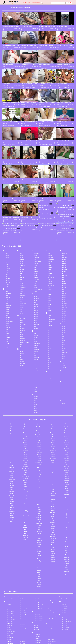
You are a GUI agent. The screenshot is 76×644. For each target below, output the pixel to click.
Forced (35, 252)
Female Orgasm (38, 230)
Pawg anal (50, 572)
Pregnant (50, 330)
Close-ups (22, 246)
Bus (6, 315)
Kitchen (36, 358)
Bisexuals (45, 30)
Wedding (64, 359)
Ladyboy (36, 368)
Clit (20, 244)
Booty (7, 299)
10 (51, 7)
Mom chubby (37, 643)
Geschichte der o (24, 637)
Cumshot (32, 164)
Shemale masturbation (51, 613)
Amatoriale (10, 30)
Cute (5, 164)
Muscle (50, 258)
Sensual (64, 230)
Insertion (36, 338)
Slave (63, 250)
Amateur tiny (10, 590)
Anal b (8, 596)
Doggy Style (22, 307)
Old (49, 287)
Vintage (64, 344)
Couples (45, 87)
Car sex (21, 226)
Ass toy (8, 630)
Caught (49, 183)
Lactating (36, 366)
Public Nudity (51, 334)
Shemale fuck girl (52, 610)
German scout (24, 635)
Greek (35, 291)
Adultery (24, 164)
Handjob (36, 305)
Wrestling (64, 367)
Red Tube (53, 48)
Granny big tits (24, 643)
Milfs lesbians (37, 639)
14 (56, 7)
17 (59, 7)
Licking (35, 379)
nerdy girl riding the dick (62, 122)
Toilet (63, 313)
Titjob (63, 309)
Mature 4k (36, 627)
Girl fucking (23, 639)
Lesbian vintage (38, 610)
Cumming (22, 274)
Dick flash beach (24, 599)
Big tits (45, 49)
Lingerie (36, 381)
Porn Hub (35, 28)
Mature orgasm (38, 635)
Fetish (35, 234)
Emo (21, 325)
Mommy (60, 49)
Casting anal (23, 568)
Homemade (37, 319)
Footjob (36, 250)
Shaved (64, 234)
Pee (49, 316)
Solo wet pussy (51, 626)
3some (5, 68)
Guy (35, 295)
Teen (64, 49)
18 (60, 7)
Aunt (7, 255)
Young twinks (64, 598)
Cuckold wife (23, 584)
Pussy (49, 338)
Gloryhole (36, 283)
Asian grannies (10, 612)
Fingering (63, 30)
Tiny (63, 307)
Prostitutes (50, 332)
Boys (7, 301)
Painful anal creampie (53, 568)
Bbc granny (9, 640)
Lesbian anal (37, 614)
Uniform (64, 335)
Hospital (36, 321)
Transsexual (65, 321)
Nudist (49, 273)
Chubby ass (23, 570)
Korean (36, 360)
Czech (21, 282)
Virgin (63, 346)
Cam (21, 222)
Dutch (21, 315)
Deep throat (23, 593)
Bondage (8, 297)
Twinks (64, 325)
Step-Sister (65, 244)
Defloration (22, 299)
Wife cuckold (64, 581)
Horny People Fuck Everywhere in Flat (47, 45)
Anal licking (9, 604)
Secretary (64, 228)
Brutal (7, 311)
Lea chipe (36, 608)
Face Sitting (37, 222)
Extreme (22, 335)
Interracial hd (37, 572)
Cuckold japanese (24, 580)
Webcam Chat (65, 355)
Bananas (9, 106)
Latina (13, 68)
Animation (8, 237)
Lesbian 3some (38, 612)
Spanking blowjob (52, 632)
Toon (63, 315)
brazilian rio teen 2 (6, 84)
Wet (63, 361)
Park (49, 310)
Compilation (28, 164)
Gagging (36, 265)
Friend (35, 256)
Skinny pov (50, 614)
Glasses (36, 281)
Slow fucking (51, 618)
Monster (50, 250)
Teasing (64, 301)
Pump (49, 336)
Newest (38, 3)
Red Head (50, 345)
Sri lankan (50, 636)
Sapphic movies (51, 608)
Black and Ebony (9, 202)
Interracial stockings (39, 578)
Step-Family (37, 226)
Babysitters (8, 263)
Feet (35, 228)
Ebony (21, 321)
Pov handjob (51, 584)
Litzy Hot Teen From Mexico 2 (45, 64)
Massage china (38, 623)
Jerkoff (35, 351)
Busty (7, 317)
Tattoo (64, 297)
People (47, 106)
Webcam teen (65, 575)
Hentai (35, 311)
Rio (62, 49)
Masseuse (50, 226)
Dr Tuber (35, 67)
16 (58, 7)
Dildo (59, 87)
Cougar (21, 258)
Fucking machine (38, 258)
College (62, 202)
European (9, 183)
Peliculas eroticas (52, 576)
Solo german (51, 622)
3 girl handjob (10, 568)
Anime (7, 239)
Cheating (22, 238)
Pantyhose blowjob (52, 570)
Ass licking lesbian (11, 624)
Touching (64, 317)
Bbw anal (9, 642)
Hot (41, 68)
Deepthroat (22, 297)
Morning (50, 252)
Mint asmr (36, 641)
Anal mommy (10, 606)
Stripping (64, 280)
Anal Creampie (13, 145)
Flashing (9, 126)
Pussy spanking (51, 590)
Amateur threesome (11, 588)
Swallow (64, 286)
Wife (63, 365)
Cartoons (22, 228)
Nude (49, 271)
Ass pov (8, 626)
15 (57, 7)
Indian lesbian (37, 568)
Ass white (9, 632)
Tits (63, 311)
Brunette (30, 30)
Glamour (36, 279)
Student (64, 282)
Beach (27, 30)
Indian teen (37, 570)
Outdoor (50, 295)
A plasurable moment (7, 179)
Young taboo (64, 594)
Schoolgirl (64, 226)
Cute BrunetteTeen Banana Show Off (46, 122)
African (7, 231)
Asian (63, 68)
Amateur (6, 30)
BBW (41, 106)
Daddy (29, 183)
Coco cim (22, 572)
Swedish (64, 288)
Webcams (50, 164)
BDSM (7, 271)
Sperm (64, 268)
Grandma (36, 285)
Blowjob (49, 30)
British (7, 305)
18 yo (23, 87)
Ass (6, 245)
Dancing (22, 289)
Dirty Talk (68, 202)
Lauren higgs (37, 606)
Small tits (64, 254)
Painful (50, 302)
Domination (22, 309)
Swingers (64, 290)
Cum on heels (24, 588)
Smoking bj (50, 620)
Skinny (44, 164)
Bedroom (30, 68)
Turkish (64, 323)
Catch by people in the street (63, 26)
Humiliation (68, 30)
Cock (26, 183)
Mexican (50, 234)
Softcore (64, 258)
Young (64, 372)
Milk (49, 240)
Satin (63, 224)
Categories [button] (28, 3)
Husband (36, 329)
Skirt (63, 248)
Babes (31, 49)
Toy (63, 319)
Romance (50, 351)
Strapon (64, 278)
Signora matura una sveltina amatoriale (11, 26)
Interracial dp (37, 576)
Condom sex (23, 256)
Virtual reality (64, 568)
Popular (34, 3)
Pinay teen (50, 578)
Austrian (27, 106)
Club (21, 248)
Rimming (50, 349)
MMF (49, 244)
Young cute (64, 586)
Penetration (51, 318)
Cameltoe (22, 224)
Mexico (43, 68)
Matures (50, 230)
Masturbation (66, 87)
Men (49, 232)
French (35, 254)
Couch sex (23, 574)
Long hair (36, 618)
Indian (35, 334)
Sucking (64, 284)
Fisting (35, 244)
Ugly (63, 333)
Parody (50, 312)
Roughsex (50, 355)
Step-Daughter (23, 293)
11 (52, 7)
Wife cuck (64, 579)
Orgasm (50, 291)
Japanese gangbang (39, 587)
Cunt (48, 87)
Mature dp (36, 631)
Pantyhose (50, 308)
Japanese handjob (38, 589)
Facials (50, 87)
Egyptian (22, 323)
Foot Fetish (36, 248)
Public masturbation (52, 586)
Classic (62, 183)
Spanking (64, 266)
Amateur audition (11, 580)
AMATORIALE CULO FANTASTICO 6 (28, 45)
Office (49, 285)
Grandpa (36, 287)
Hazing (8, 164)
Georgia (62, 87)
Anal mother (9, 608)
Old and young (51, 289)
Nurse (49, 277)
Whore (64, 363)
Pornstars (50, 326)
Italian (35, 342)
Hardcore (36, 307)
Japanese (65, 145)
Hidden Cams (37, 313)
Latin (35, 371)
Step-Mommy (51, 246)
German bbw (23, 633)
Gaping (36, 269)
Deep (21, 295)
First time (36, 242)
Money (50, 248)
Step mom (50, 638)
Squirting (64, 274)
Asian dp (9, 610)
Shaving (64, 236)
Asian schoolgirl (10, 616)
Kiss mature (37, 598)
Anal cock (9, 598)
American (62, 126)
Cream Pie (9, 68)
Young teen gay (65, 596)
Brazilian (7, 303)
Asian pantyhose (10, 614)
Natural (50, 265)
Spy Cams (65, 272)
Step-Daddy (22, 287)
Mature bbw (37, 629)
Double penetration (25, 603)
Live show (36, 616)
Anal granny (9, 594)
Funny (35, 260)
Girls (35, 277)
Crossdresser (23, 264)
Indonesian (36, 336)
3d (61, 164)
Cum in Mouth (23, 272)
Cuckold (22, 268)
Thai (63, 305)
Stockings (64, 276)
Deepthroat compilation (23, 596)
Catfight (21, 232)
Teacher (64, 299)
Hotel (35, 325)
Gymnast (36, 297)
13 (54, 7)
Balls (7, 265)
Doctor (21, 303)
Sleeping (64, 252)
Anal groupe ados (11, 600)
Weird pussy (64, 577)
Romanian (50, 353)
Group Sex (36, 293)
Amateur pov (10, 586)
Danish (21, 291)
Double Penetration (24, 311)
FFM (35, 236)
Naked (12, 126)
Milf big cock (37, 637)
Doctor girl (23, 601)
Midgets (50, 236)
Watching (64, 353)
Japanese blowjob (38, 585)
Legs (35, 375)
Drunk (21, 313)
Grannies (36, 289)
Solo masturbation (52, 624)
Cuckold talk (23, 582)
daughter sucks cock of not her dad (28, 179)
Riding (49, 347)
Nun (49, 275)
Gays (35, 271)
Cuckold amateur (24, 578)
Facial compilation (24, 618)
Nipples (50, 269)
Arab (7, 241)
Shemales (64, 238)
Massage (50, 224)
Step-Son (64, 262)
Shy (63, 242)
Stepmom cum (51, 640)
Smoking (64, 256)
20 (62, 7)
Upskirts (64, 337)
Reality (50, 343)
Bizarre (7, 289)
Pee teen (50, 574)
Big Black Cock (33, 87)
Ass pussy (9, 628)
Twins (63, 327)
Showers (64, 240)
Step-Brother (8, 307)
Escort (21, 329)
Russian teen (51, 601)
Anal (9, 145)
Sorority (11, 164)
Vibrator (64, 342)
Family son (23, 620)
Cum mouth (23, 586)
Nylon (49, 279)
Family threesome (24, 626)
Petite (49, 320)
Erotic (21, 327)
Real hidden (51, 595)
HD (12, 183)
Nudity (69, 145)
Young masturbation (66, 590)
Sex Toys (64, 232)
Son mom (50, 628)
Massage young (38, 625)
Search (69, 3)
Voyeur (64, 348)
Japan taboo (37, 583)
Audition (7, 253)
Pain (49, 300)
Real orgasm (51, 597)
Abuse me (9, 578)
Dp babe (22, 605)
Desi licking (23, 597)
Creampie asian (24, 576)
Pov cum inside (51, 582)
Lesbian (36, 377)
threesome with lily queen (8, 64)
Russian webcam (52, 603)
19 (61, 7)
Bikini (7, 285)
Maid (49, 222)
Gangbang (36, 267)
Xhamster (17, 28)
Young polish (64, 592)
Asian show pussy (11, 618)
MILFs (13, 30)
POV (49, 328)
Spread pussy (51, 634)
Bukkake (7, 313)
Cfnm (21, 236)
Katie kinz (36, 594)
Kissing (36, 356)
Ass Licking (8, 251)
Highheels (36, 315)
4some (7, 226)
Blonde (48, 49)
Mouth (49, 256)
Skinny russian (51, 616)
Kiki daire (36, 596)
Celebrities (22, 234)
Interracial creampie (39, 574)
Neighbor (50, 267)
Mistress (50, 242)
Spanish (64, 264)
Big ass (12, 49)
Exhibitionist (22, 333)
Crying (21, 266)
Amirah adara (10, 592)
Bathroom (8, 267)
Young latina (64, 588)
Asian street (9, 620)
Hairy (35, 303)
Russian (50, 357)
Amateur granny (10, 582)
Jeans (35, 349)
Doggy (21, 305)
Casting (21, 230)
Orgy (49, 293)
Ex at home (23, 610)
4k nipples (9, 573)
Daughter (32, 183)
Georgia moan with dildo (62, 84)
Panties (50, 306)
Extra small (23, 612)
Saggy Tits (65, 222)
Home (23, 3)
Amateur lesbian (10, 584)
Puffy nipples (51, 588)
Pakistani (50, 304)
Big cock (42, 30)
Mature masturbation (39, 633)
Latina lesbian (37, 604)
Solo (63, 260)
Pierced (50, 322)
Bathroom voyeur (11, 638)
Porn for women (51, 580)
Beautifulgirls (27, 87)
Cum (21, 270)
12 (53, 7)
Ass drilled (9, 622)
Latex (35, 370)
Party (49, 314)
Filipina (35, 238)
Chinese (22, 240)
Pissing (50, 324)
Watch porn (64, 573)
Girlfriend (36, 275)
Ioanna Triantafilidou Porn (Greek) (28, 160)
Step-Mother (51, 254)
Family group (23, 622)
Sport (63, 270)
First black (23, 628)
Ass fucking (8, 247)
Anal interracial (10, 602)
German (36, 273)
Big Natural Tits (46, 202)
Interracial (36, 340)
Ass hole (7, 249)
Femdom (36, 232)
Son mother (50, 630)
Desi (65, 202)
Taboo (64, 295)
